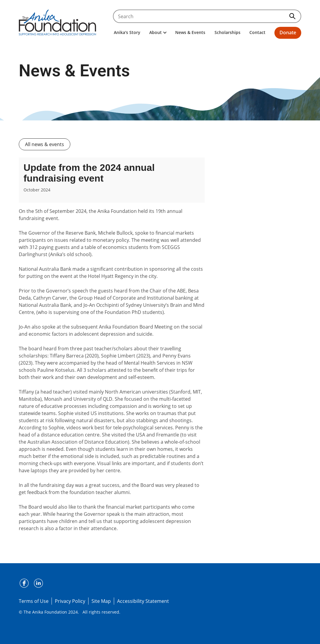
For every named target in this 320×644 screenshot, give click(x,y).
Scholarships (227, 32)
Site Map (101, 601)
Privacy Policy (70, 601)
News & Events (190, 32)
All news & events (45, 144)
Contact (257, 32)
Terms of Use (34, 601)
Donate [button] (288, 32)
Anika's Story (127, 32)
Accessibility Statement (143, 601)
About (158, 32)
